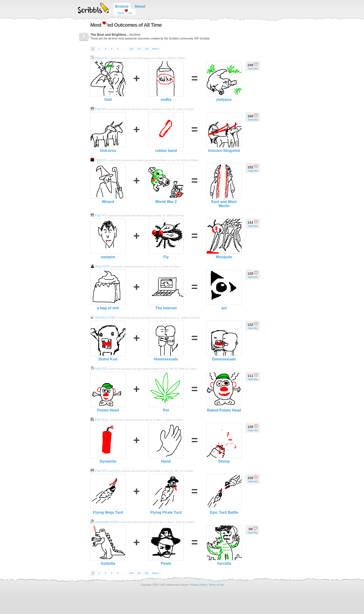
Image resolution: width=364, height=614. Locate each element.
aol (224, 290)
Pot (166, 392)
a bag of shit (108, 290)
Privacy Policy (198, 585)
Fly (166, 239)
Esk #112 (99, 420)
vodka (166, 81)
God (108, 81)
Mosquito (224, 239)
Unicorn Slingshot (224, 132)
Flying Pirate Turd (166, 494)
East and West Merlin (224, 186)
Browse (122, 6)
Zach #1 (99, 160)
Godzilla (108, 545)
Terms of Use (216, 585)
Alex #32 (99, 58)
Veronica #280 (103, 317)
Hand (166, 443)
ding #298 (100, 266)
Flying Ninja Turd (108, 494)
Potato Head (108, 392)
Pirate (166, 545)
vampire (108, 239)
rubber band (166, 132)
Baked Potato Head (224, 392)
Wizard (108, 183)
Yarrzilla (224, 545)
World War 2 (166, 183)
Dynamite (108, 443)
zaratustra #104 (104, 522)
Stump (224, 443)
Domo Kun (108, 341)
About (140, 6)
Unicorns (108, 132)
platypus (224, 81)
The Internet (166, 290)
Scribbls (93, 8)
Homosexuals (166, 341)
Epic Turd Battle (224, 494)
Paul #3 (98, 109)
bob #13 (99, 369)
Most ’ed (123, 12)
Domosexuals (224, 341)
